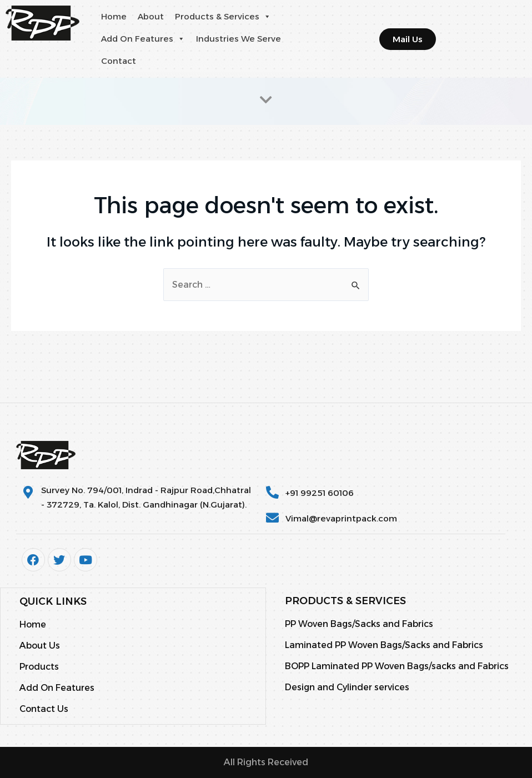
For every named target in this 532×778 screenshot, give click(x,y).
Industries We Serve (239, 39)
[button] (267, 17)
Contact (119, 61)
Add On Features (143, 39)
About (151, 16)
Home (114, 16)
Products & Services (223, 17)
